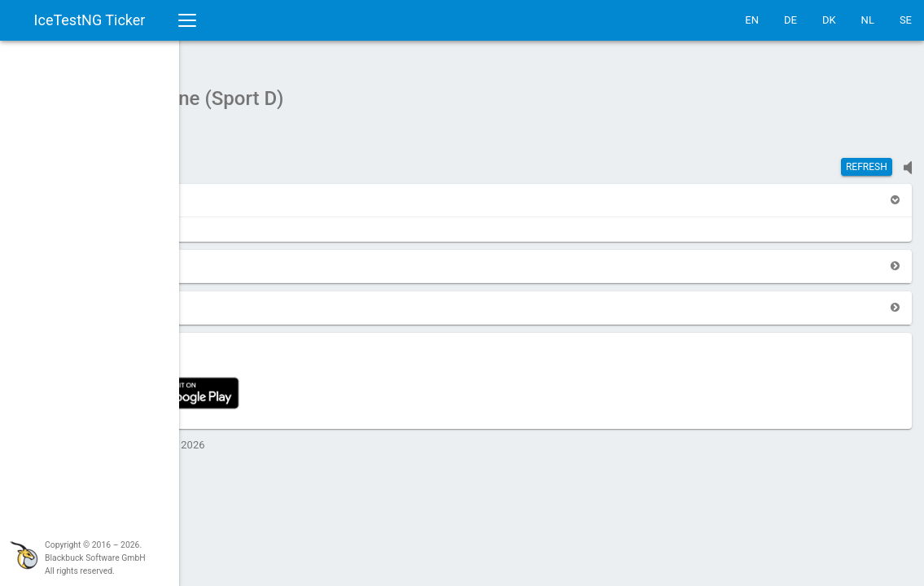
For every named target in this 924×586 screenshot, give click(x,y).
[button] (221, 192)
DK (829, 20)
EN (752, 20)
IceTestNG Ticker (90, 20)
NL (868, 20)
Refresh (867, 159)
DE (790, 20)
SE (906, 20)
